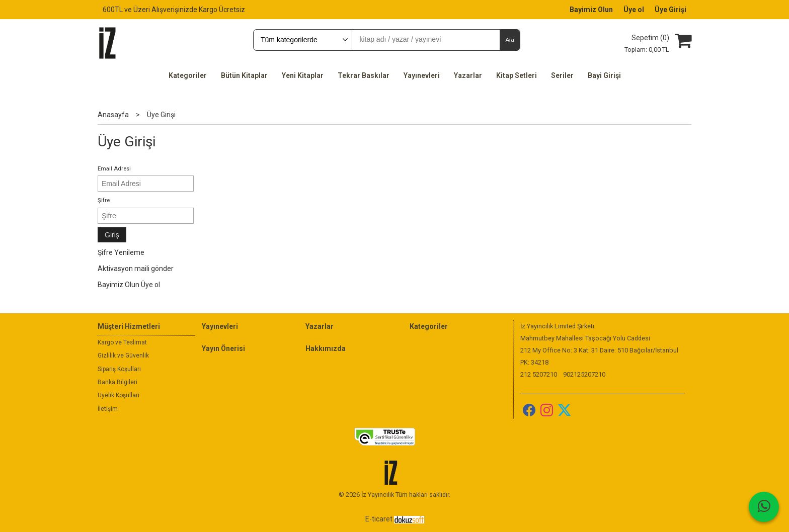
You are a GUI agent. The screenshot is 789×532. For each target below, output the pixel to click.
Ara (509, 40)
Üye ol (150, 285)
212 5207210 (539, 374)
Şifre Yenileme (121, 252)
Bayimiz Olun (119, 285)
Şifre (104, 200)
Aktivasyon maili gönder (136, 269)
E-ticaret (379, 519)
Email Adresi (114, 169)
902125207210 (584, 374)
